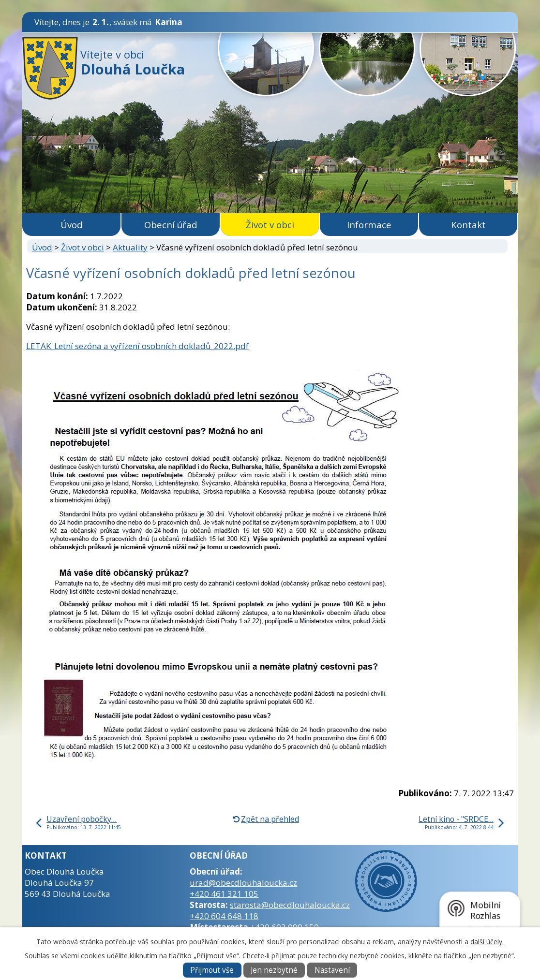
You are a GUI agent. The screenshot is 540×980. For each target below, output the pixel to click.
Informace (369, 225)
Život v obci (270, 225)
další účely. (487, 942)
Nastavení (332, 970)
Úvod (72, 225)
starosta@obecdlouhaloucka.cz (290, 905)
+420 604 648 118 (224, 916)
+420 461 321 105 (224, 894)
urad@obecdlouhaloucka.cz (243, 883)
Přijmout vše (212, 970)
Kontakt (468, 225)
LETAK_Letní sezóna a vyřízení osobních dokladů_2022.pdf (137, 346)
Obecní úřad (171, 225)
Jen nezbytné (274, 970)
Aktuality (130, 247)
